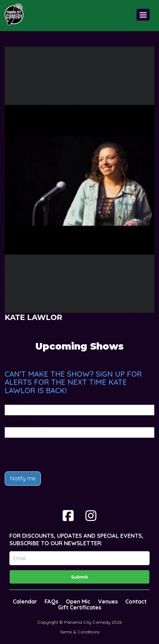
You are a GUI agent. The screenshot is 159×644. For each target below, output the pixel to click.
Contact (136, 601)
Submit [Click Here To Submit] (79, 577)
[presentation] (52, 455)
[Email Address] (79, 558)
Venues (108, 601)
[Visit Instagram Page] (91, 516)
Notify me (23, 478)
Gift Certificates (80, 607)
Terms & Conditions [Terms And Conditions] (80, 632)
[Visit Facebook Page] (68, 516)
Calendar (25, 601)
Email (11, 400)
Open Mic (78, 601)
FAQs (51, 601)
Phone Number (21, 423)
